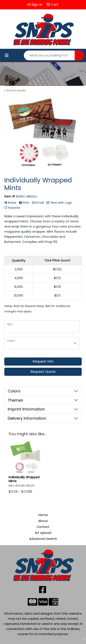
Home (43, 515)
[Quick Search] (49, 55)
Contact (43, 527)
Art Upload (43, 533)
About (43, 521)
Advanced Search (43, 539)
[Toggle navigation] (7, 55)
